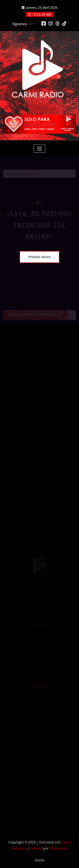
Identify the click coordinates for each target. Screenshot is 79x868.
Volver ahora (39, 257)
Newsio (37, 848)
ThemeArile (59, 848)
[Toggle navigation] (39, 148)
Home (40, 860)
